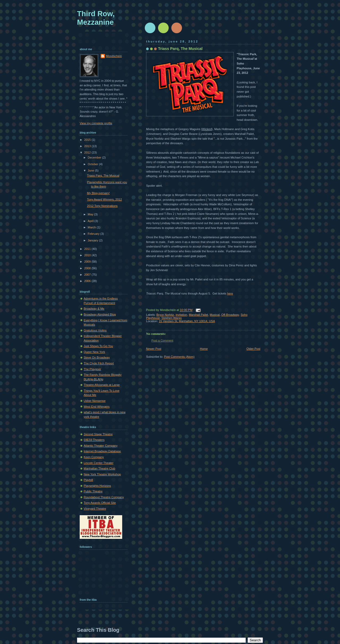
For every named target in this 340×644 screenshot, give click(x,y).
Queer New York (94, 352)
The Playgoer (92, 369)
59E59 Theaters (94, 440)
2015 (88, 140)
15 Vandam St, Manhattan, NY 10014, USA (187, 321)
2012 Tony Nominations (102, 206)
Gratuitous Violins (95, 330)
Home (204, 349)
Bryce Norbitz (165, 315)
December (95, 157)
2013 (88, 146)
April (91, 221)
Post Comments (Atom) (179, 357)
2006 (88, 281)
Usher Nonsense (95, 401)
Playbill (88, 480)
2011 (88, 249)
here (230, 293)
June (91, 170)
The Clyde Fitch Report (99, 363)
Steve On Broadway (97, 357)
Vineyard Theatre (95, 509)
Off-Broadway (230, 315)
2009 (88, 262)
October (93, 164)
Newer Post (154, 349)
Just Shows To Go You (98, 346)
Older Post (253, 349)
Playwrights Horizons (97, 486)
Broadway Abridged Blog (100, 314)
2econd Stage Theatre (98, 434)
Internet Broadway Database (102, 451)
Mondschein (114, 56)
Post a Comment (162, 340)
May (91, 214)
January (93, 240)
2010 (88, 255)
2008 (88, 268)
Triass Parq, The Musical (180, 49)
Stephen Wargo (172, 318)
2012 (88, 152)
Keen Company (94, 457)
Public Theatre (93, 491)
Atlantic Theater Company (101, 446)
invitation (181, 315)
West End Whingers (97, 407)
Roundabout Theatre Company (104, 497)
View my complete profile (96, 123)
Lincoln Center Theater (99, 463)
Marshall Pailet (198, 315)
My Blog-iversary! (98, 193)
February (94, 234)
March (92, 227)
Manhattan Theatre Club (99, 468)
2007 (88, 275)
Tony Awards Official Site (100, 503)
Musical (215, 315)
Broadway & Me (94, 309)
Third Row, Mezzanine (96, 18)
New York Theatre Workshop (102, 474)
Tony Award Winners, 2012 (105, 199)
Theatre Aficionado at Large (102, 385)
